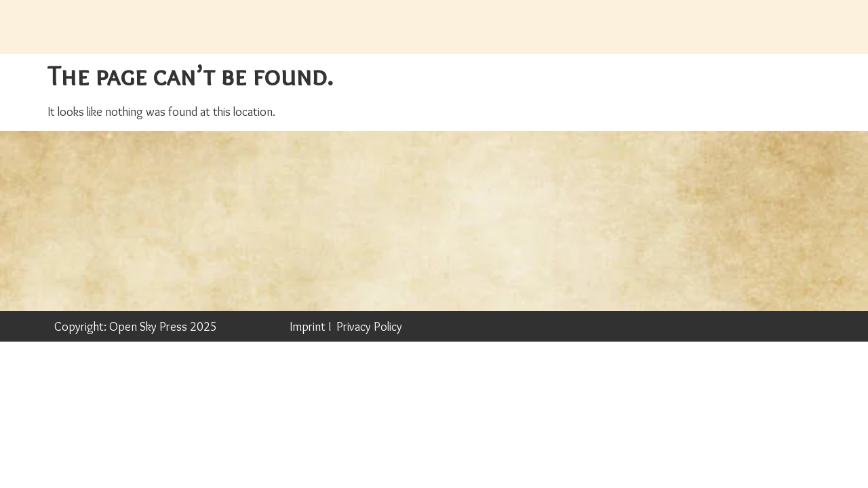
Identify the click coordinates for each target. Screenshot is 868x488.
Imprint (308, 327)
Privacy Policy (369, 327)
